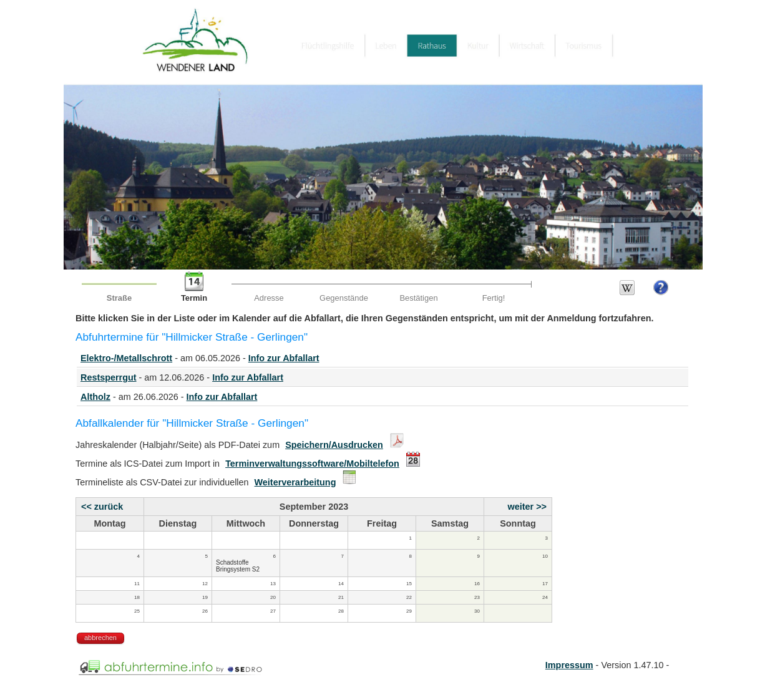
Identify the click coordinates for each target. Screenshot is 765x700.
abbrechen (100, 638)
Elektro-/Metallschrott (126, 358)
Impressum (569, 665)
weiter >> (527, 507)
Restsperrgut (109, 377)
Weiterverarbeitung (295, 482)
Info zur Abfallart (284, 358)
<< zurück (102, 507)
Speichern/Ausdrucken (334, 445)
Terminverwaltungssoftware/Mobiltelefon (312, 464)
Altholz (95, 397)
